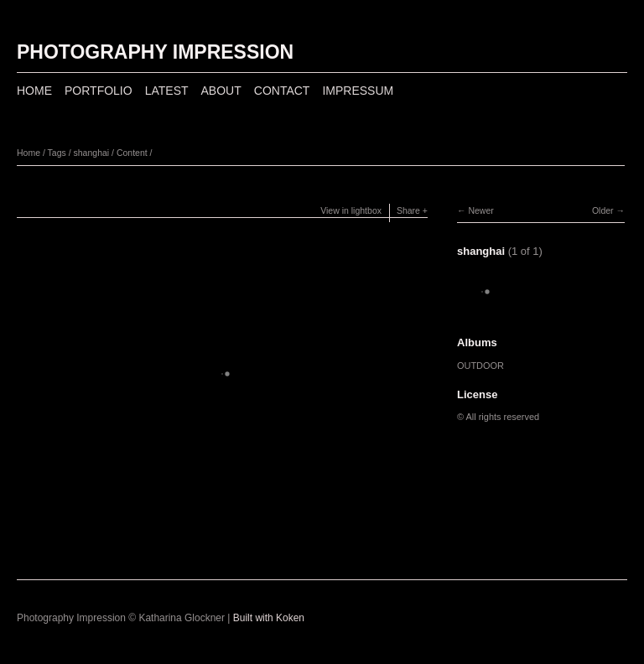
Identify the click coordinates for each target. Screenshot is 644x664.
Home (29, 153)
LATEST (167, 91)
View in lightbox (351, 210)
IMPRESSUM (358, 91)
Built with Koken (269, 618)
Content (132, 153)
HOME (34, 91)
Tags (57, 153)
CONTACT (282, 91)
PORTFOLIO (99, 91)
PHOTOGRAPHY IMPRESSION (155, 52)
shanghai (92, 153)
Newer (480, 210)
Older (603, 210)
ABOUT (221, 91)
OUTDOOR (480, 366)
